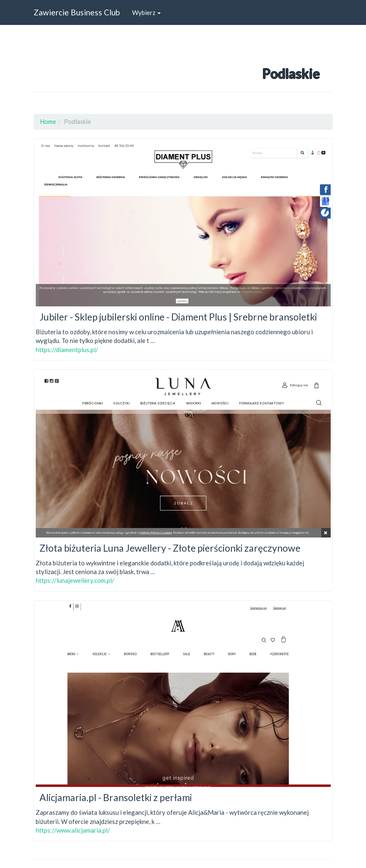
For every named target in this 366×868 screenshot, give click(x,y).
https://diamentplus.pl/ (67, 350)
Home (48, 121)
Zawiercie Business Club (77, 12)
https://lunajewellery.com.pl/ (75, 580)
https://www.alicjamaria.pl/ (73, 830)
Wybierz (146, 12)
